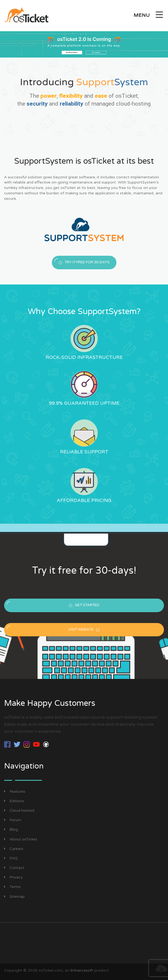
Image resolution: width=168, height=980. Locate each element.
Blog (11, 830)
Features (15, 792)
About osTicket (21, 840)
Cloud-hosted (19, 811)
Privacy (13, 878)
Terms (12, 888)
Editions (14, 802)
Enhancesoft (82, 971)
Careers (14, 850)
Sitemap (14, 897)
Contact (14, 869)
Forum (13, 821)
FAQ (11, 859)
